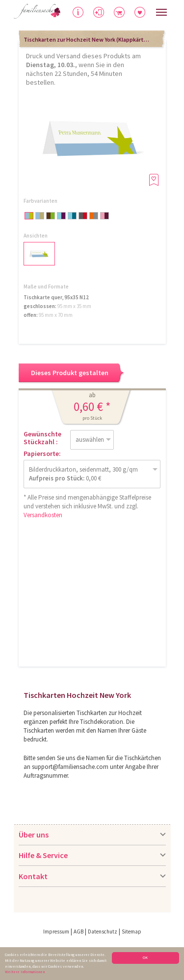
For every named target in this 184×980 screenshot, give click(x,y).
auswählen (90, 440)
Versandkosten (43, 515)
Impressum (56, 932)
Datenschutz (103, 932)
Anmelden (106, 13)
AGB (79, 932)
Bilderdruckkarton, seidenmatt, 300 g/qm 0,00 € (83, 474)
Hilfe (78, 15)
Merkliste (146, 11)
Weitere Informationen (25, 972)
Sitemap (131, 932)
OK (145, 957)
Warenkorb (128, 11)
